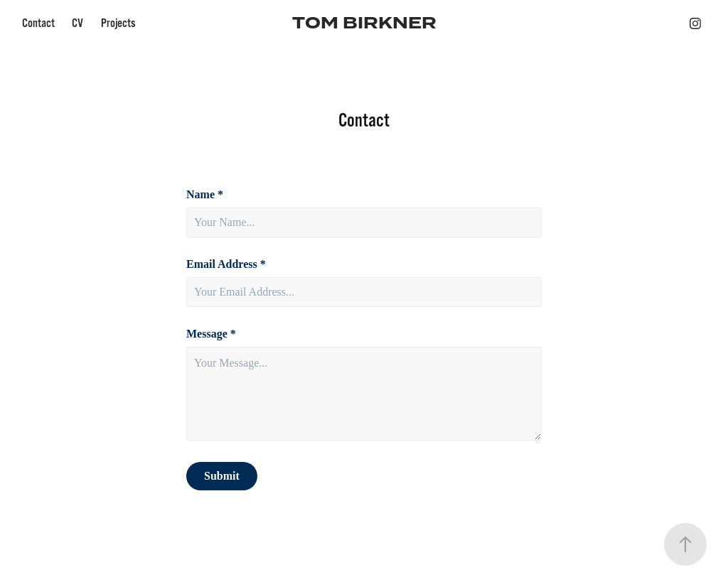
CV (77, 23)
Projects (118, 23)
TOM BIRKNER (364, 23)
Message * (211, 334)
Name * (205, 195)
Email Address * (226, 264)
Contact (38, 23)
